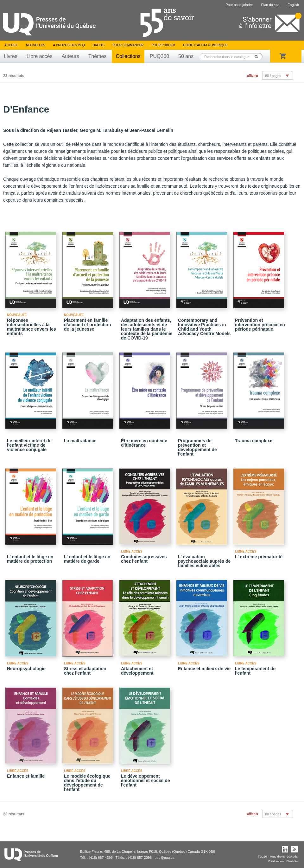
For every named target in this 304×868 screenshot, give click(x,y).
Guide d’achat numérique (205, 45)
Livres (11, 56)
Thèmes (98, 56)
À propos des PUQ (69, 45)
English (293, 5)
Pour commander (128, 45)
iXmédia (292, 861)
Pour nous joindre (239, 5)
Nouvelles (35, 45)
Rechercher (258, 57)
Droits (98, 45)
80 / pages (273, 76)
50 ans (186, 56)
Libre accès (40, 56)
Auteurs (70, 56)
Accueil (11, 45)
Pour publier (163, 45)
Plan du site (270, 5)
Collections (128, 56)
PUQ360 (159, 56)
